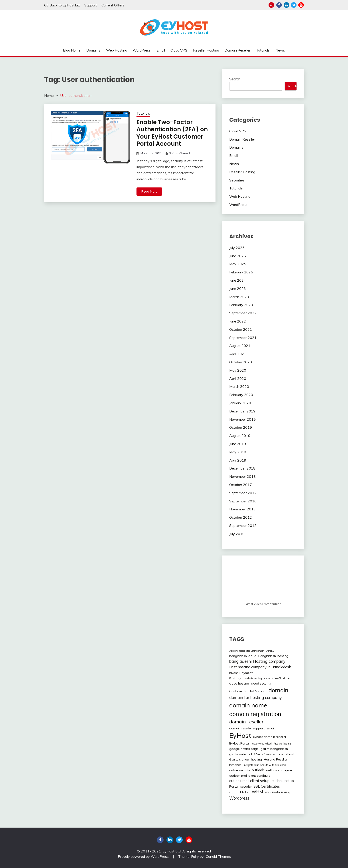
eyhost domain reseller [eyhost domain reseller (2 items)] (270, 737)
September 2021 (243, 338)
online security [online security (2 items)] (240, 770)
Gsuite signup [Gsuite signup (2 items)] (239, 759)
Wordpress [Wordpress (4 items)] (239, 798)
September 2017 (243, 493)
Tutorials (263, 50)
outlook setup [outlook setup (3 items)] (283, 781)
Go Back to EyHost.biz (62, 5)
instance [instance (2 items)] (235, 765)
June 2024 (238, 280)
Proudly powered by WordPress (144, 856)
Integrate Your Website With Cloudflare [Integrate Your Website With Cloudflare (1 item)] (265, 765)
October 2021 (241, 329)
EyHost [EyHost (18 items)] (240, 735)
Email (161, 50)
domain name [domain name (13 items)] (248, 705)
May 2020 (238, 370)
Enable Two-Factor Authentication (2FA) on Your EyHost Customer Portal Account (172, 133)
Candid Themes (218, 856)
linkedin (286, 5)
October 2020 (241, 362)
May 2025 (238, 264)
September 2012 (243, 526)
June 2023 (238, 289)
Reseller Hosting (206, 50)
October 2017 (241, 485)
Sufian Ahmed (179, 153)
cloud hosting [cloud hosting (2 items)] (239, 683)
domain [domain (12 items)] (278, 690)
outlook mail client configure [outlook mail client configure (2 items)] (250, 776)
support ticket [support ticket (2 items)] (239, 792)
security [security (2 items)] (246, 786)
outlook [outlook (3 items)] (258, 770)
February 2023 (241, 305)
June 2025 (238, 256)
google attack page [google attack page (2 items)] (244, 749)
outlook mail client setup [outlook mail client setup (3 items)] (249, 781)
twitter (294, 5)
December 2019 (242, 411)
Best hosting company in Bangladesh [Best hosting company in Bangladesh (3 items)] (260, 667)
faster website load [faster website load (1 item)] (262, 744)
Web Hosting (117, 50)
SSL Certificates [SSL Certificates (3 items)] (267, 786)
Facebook (279, 5)
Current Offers (113, 5)
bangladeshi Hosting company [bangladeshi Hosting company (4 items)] (257, 661)
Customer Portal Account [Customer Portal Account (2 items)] (248, 691)
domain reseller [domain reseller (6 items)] (246, 722)
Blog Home (72, 50)
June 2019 (238, 444)
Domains (93, 50)
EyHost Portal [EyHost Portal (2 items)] (239, 743)
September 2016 (243, 501)
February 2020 (241, 395)
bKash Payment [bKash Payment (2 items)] (241, 673)
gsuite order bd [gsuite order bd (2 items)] (241, 754)
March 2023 (239, 297)
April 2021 (238, 354)
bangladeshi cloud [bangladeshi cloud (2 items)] (243, 656)
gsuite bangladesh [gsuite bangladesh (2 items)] (274, 749)
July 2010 (237, 534)
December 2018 (242, 468)
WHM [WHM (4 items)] (257, 792)
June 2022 (238, 321)
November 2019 (242, 419)
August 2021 (240, 346)
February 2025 (241, 272)
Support (91, 5)
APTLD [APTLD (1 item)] (270, 651)
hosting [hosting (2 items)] (256, 759)
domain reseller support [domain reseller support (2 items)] (247, 728)
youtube (301, 5)
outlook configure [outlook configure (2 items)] (279, 770)
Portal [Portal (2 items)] (234, 786)
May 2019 (238, 452)
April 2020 (238, 378)
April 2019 (238, 460)
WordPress (142, 50)
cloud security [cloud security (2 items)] (261, 683)
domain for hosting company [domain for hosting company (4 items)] (256, 698)
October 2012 (241, 517)
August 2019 (240, 436)
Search (235, 79)
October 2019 (241, 427)
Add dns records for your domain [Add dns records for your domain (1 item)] (247, 651)
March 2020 (239, 386)
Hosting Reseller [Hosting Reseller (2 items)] (276, 759)
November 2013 (242, 509)
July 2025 (237, 248)
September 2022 (243, 313)
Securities (237, 180)
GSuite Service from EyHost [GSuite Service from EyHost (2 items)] (274, 754)
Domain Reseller (237, 50)
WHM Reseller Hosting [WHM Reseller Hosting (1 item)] (277, 792)
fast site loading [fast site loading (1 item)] (282, 744)
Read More (149, 191)
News (280, 50)
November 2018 (242, 476)
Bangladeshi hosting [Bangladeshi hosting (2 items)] (273, 656)
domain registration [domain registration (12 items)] (255, 714)
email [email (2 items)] (271, 728)
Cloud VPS (179, 50)
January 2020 (240, 403)
